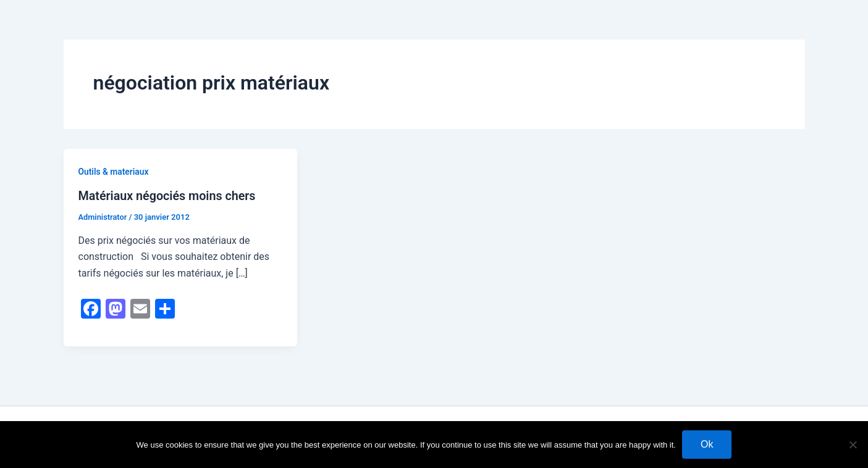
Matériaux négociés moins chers (169, 196)
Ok (707, 444)
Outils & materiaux (114, 172)
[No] (853, 445)
